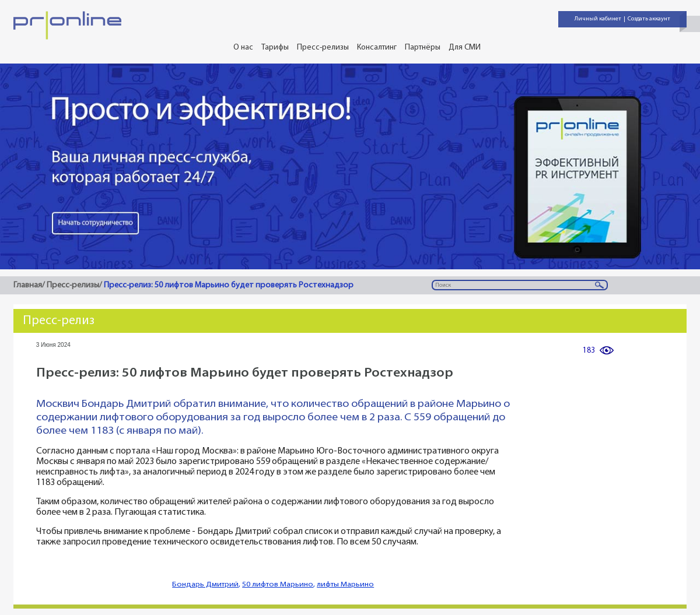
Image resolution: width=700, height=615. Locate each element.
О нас (243, 48)
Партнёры (423, 48)
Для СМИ (465, 48)
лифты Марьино (345, 584)
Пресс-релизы (323, 48)
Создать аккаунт (649, 19)
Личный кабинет (598, 19)
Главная (28, 285)
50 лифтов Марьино (278, 584)
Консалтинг (377, 48)
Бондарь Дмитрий (205, 584)
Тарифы (275, 48)
